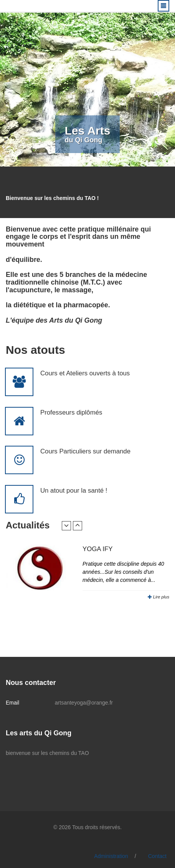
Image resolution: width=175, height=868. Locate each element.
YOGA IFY (97, 549)
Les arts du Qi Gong (39, 733)
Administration (111, 856)
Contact (157, 856)
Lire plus (158, 597)
